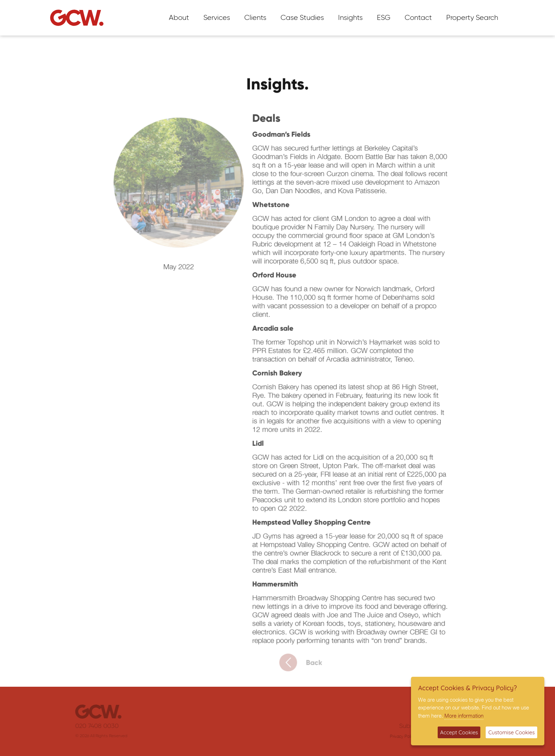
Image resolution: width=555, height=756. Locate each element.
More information (464, 715)
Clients (255, 18)
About (179, 18)
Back (307, 666)
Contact (418, 18)
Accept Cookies (459, 732)
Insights (350, 18)
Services (217, 18)
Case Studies (302, 18)
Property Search (472, 18)
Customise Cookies (511, 732)
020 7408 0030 (103, 726)
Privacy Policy (396, 736)
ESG (384, 18)
